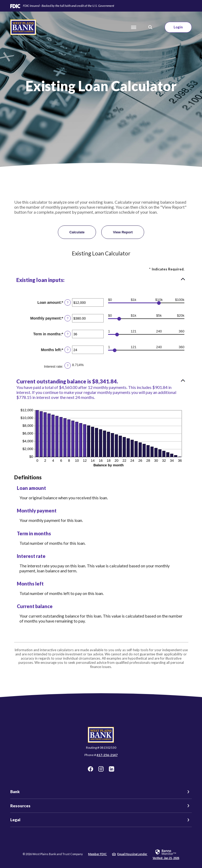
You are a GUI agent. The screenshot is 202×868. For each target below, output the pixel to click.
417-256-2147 (107, 755)
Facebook (90, 769)
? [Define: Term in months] (68, 334)
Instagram (101, 769)
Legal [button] (15, 820)
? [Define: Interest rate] (68, 366)
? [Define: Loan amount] (68, 302)
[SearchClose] (150, 27)
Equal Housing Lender (132, 854)
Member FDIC (97, 854)
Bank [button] (15, 792)
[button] (101, 280)
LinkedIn (112, 769)
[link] (166, 854)
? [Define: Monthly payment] (68, 318)
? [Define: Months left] (68, 350)
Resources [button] (20, 806)
